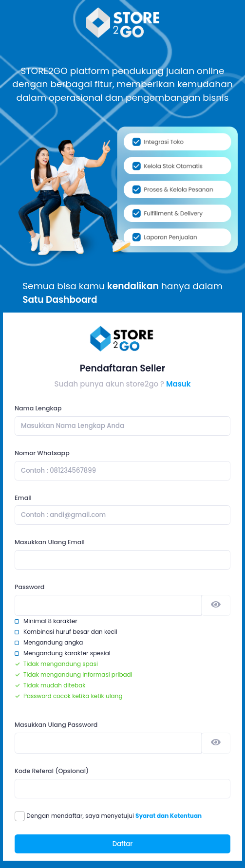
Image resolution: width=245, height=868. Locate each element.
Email (23, 498)
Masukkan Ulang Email (50, 542)
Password (29, 587)
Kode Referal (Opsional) (52, 771)
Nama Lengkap (38, 408)
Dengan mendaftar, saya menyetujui (114, 816)
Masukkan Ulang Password (56, 725)
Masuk (179, 384)
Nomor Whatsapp (42, 453)
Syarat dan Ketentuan (169, 816)
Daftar (123, 844)
